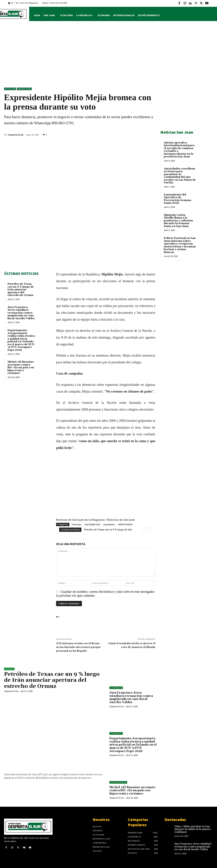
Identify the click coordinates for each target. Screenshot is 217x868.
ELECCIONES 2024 (92, 524)
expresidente (109, 524)
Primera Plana (24, 89)
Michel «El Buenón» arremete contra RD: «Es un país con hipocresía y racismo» (21, 368)
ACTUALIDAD (10, 89)
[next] (150, 530)
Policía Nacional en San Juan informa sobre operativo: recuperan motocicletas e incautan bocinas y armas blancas (180, 245)
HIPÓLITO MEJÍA (125, 524)
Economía (9, 669)
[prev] (145, 530)
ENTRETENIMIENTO (118, 782)
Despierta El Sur (16, 135)
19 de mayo (76, 524)
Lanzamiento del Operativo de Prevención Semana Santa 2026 (177, 199)
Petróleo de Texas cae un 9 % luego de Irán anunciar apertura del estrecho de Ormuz (21, 290)
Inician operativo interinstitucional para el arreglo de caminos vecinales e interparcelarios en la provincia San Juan (179, 150)
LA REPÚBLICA (116, 688)
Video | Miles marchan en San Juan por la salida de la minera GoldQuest (192, 829)
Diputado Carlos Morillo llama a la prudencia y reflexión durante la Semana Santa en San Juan (178, 221)
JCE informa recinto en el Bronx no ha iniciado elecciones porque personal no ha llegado (78, 647)
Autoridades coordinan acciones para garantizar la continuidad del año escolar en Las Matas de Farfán (180, 176)
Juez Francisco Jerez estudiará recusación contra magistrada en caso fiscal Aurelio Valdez (21, 313)
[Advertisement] (108, 55)
